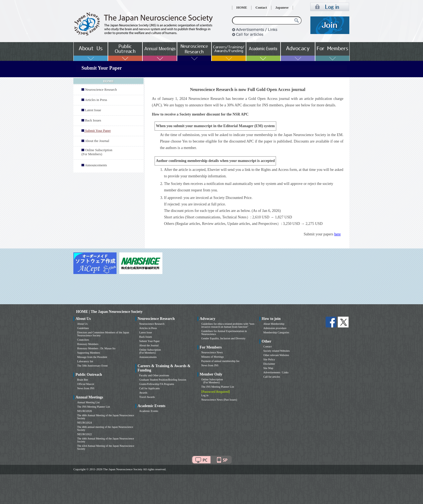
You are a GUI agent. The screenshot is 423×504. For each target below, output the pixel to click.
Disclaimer (269, 364)
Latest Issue (93, 110)
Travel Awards (147, 397)
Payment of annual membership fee (220, 361)
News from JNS (86, 388)
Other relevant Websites (276, 355)
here (337, 234)
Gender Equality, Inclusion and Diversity (223, 338)
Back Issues (93, 120)
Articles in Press (96, 100)
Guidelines (83, 328)
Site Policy (269, 359)
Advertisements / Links (276, 372)
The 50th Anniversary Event (92, 366)
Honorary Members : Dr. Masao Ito (96, 348)
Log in (205, 395)
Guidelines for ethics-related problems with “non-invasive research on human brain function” (228, 325)
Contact (261, 8)
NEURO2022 (84, 434)
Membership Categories (276, 332)
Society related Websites (277, 351)
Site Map (268, 368)
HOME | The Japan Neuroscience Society (109, 312)
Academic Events (149, 411)
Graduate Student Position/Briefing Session (163, 380)
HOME (242, 8)
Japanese (282, 8)
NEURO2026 (84, 411)
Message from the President (92, 357)
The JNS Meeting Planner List (94, 407)
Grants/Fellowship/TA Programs (157, 384)
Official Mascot (86, 384)
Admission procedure (275, 328)
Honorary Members (88, 344)
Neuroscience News (212, 352)
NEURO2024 (84, 423)
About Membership (274, 324)
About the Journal (97, 141)
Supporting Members (89, 353)
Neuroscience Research (101, 90)
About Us (82, 324)
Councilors (83, 340)
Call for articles (272, 377)
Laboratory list (85, 361)
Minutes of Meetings (212, 357)
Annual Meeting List (88, 402)
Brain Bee (83, 380)
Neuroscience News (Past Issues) (219, 400)
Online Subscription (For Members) (97, 152)
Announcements (96, 165)
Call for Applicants (149, 388)
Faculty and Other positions (154, 375)
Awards (143, 393)
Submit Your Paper (149, 341)
